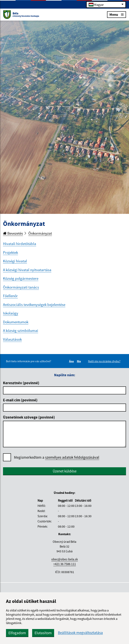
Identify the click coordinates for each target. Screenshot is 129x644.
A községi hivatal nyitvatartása (27, 270)
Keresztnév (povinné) (21, 383)
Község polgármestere (21, 278)
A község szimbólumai (21, 330)
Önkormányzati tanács (21, 287)
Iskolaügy (11, 313)
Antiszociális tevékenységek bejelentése (34, 305)
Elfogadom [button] (17, 633)
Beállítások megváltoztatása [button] (80, 633)
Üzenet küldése (65, 471)
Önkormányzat (40, 233)
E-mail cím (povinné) (20, 400)
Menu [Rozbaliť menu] (117, 14)
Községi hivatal (15, 261)
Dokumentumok (16, 322)
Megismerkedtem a (57, 457)
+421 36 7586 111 (65, 564)
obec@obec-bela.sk (65, 559)
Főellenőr (10, 296)
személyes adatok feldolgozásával (72, 457)
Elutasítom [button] (43, 633)
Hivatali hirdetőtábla (20, 244)
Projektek (10, 252)
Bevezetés (13, 233)
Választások (12, 339)
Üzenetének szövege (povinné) (29, 417)
